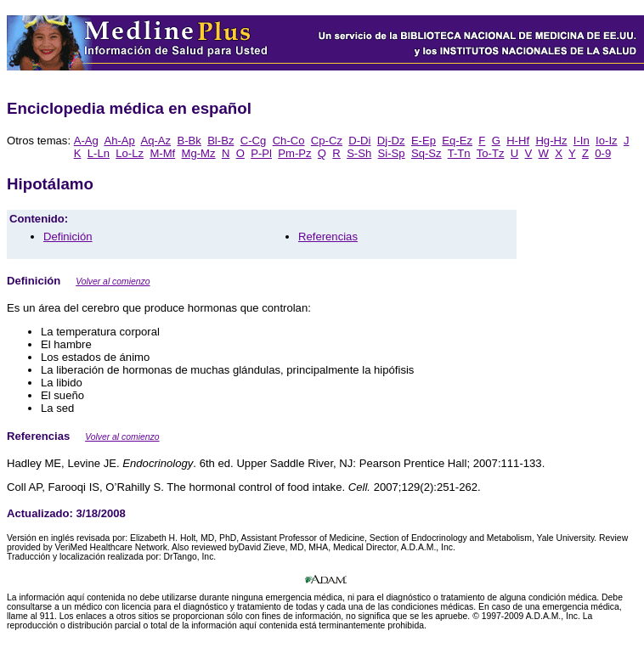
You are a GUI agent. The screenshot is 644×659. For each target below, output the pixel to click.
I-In (582, 141)
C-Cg (254, 141)
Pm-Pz (294, 153)
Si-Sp (392, 153)
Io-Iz (607, 141)
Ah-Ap (119, 141)
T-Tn (459, 153)
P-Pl (261, 153)
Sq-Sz (427, 153)
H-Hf (518, 141)
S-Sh (359, 153)
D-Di (359, 141)
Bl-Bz (220, 141)
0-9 (603, 153)
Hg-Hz (551, 141)
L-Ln (99, 153)
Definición (68, 237)
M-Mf (162, 153)
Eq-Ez (457, 141)
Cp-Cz (327, 141)
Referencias (328, 237)
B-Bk (189, 141)
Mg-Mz (199, 153)
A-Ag (86, 141)
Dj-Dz (391, 141)
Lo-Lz (130, 153)
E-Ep (424, 141)
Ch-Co (289, 141)
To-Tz (491, 153)
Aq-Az (155, 141)
